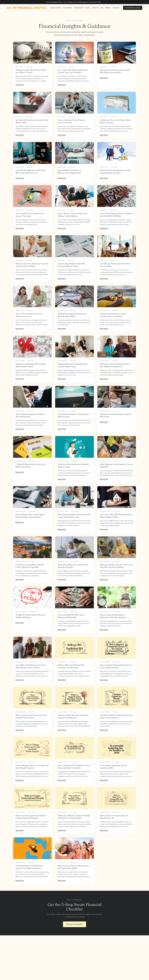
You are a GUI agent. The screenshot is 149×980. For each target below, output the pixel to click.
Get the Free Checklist (74, 924)
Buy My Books (68, 8)
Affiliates (108, 8)
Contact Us (95, 8)
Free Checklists (79, 8)
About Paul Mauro (56, 8)
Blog (102, 8)
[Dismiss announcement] (147, 2)
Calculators (117, 8)
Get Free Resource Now (133, 8)
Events (87, 8)
